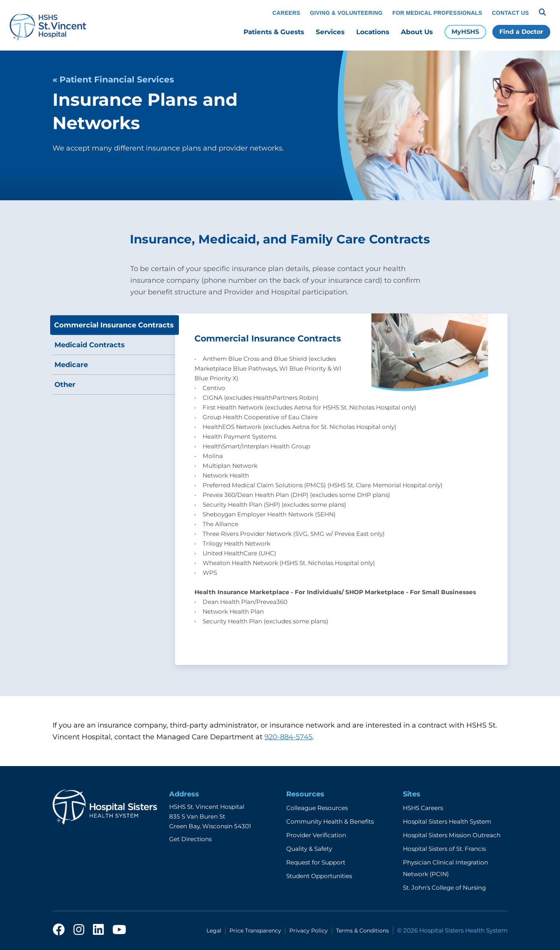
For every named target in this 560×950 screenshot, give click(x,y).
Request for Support (316, 862)
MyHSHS (465, 32)
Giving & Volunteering (346, 13)
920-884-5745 (288, 737)
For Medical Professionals (437, 13)
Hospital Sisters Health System (447, 821)
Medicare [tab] (71, 365)
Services (330, 32)
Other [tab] (65, 385)
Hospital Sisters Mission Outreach (452, 835)
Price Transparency (255, 931)
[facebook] (59, 930)
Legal (214, 931)
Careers (286, 13)
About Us (417, 32)
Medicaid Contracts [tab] (90, 345)
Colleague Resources (317, 808)
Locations (373, 32)
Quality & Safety (309, 849)
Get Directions (190, 839)
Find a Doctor (521, 32)
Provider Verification (316, 835)
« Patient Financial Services (113, 79)
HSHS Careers (423, 808)
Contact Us (510, 13)
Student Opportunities (319, 876)
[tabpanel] (341, 489)
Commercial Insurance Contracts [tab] (114, 325)
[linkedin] (98, 930)
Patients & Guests (274, 32)
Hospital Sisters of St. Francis (444, 849)
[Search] (542, 12)
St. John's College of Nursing (444, 888)
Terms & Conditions (362, 931)
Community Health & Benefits (330, 821)
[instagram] (79, 930)
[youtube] (119, 930)
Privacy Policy (309, 931)
